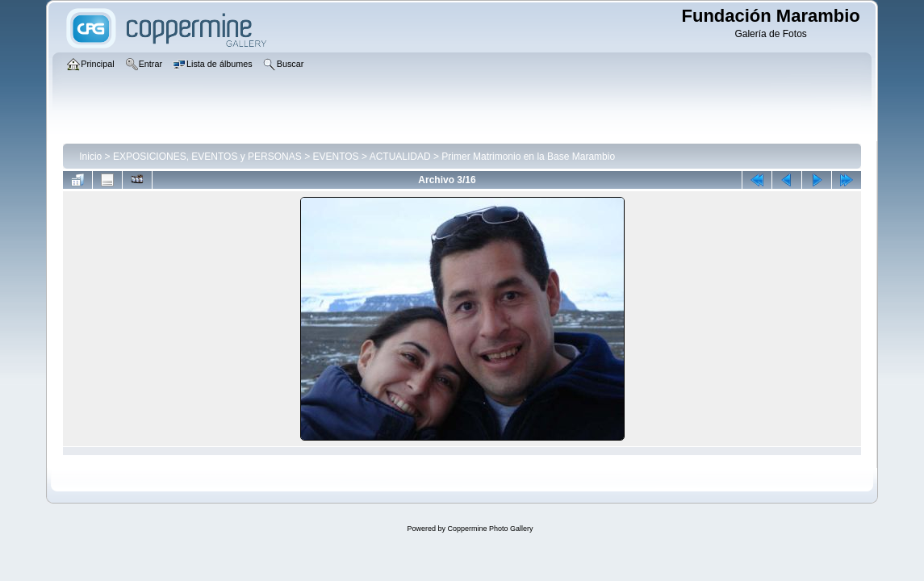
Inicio (90, 157)
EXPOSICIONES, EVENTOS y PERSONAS (207, 157)
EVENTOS (335, 157)
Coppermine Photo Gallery (490, 529)
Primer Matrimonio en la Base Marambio (528, 157)
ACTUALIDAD (400, 157)
